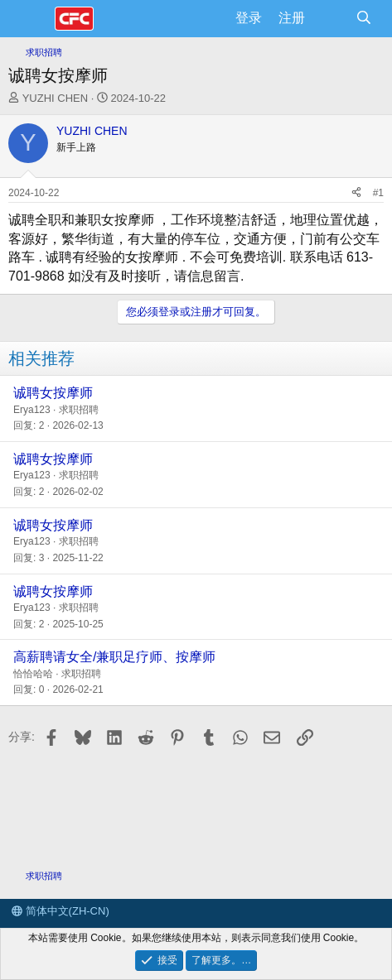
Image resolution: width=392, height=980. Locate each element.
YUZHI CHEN (55, 98)
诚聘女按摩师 (53, 393)
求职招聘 (79, 410)
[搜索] (363, 18)
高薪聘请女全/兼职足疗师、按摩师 (114, 657)
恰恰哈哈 (33, 674)
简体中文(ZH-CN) (60, 911)
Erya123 (32, 410)
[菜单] (31, 19)
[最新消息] (330, 18)
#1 (378, 193)
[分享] (356, 193)
